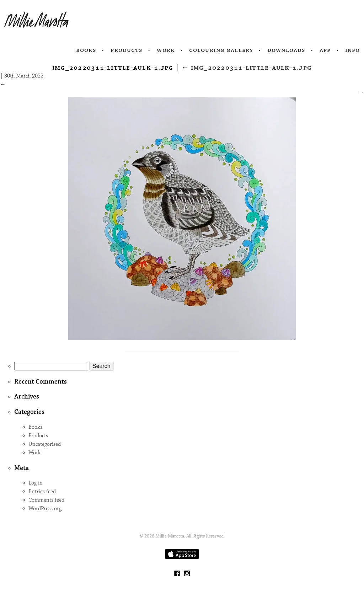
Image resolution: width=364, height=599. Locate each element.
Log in (36, 483)
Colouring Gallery (221, 50)
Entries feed (42, 491)
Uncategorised (45, 444)
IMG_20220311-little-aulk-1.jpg (247, 68)
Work (166, 50)
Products (127, 50)
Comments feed (46, 500)
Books (86, 50)
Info (353, 50)
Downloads (286, 50)
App (325, 50)
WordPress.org (45, 509)
